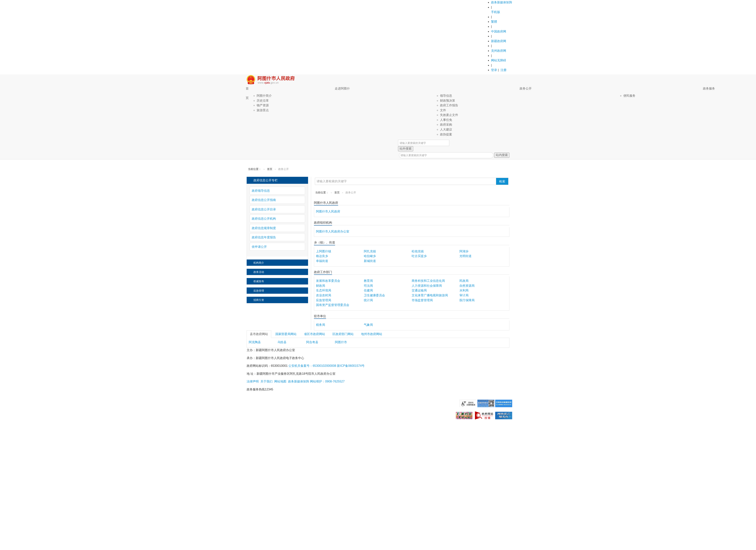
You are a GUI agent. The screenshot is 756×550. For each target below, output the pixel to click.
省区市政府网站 (314, 334)
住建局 (368, 290)
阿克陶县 (255, 342)
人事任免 (446, 120)
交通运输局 (419, 290)
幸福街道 (322, 261)
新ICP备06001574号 (350, 366)
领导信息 (446, 96)
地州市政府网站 (372, 334)
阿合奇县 (312, 342)
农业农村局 (324, 295)
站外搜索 (406, 149)
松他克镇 (418, 251)
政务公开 (526, 88)
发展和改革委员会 (328, 281)
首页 (247, 93)
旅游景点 (263, 110)
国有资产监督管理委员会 (333, 305)
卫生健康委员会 (374, 295)
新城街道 (370, 261)
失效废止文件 (449, 115)
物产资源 (263, 105)
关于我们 (266, 381)
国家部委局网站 (286, 334)
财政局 (321, 286)
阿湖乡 (464, 251)
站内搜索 (502, 155)
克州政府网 (499, 51)
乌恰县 (282, 342)
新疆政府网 (499, 41)
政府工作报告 (449, 105)
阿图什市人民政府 (328, 211)
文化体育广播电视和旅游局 (430, 295)
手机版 (496, 12)
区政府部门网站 (343, 334)
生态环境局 (324, 290)
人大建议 (446, 129)
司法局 (368, 286)
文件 (443, 110)
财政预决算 (448, 101)
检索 (502, 181)
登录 (494, 70)
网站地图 (280, 381)
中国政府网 (499, 31)
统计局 (368, 300)
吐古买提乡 (419, 256)
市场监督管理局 (422, 300)
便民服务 (629, 96)
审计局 (464, 295)
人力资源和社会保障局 (427, 286)
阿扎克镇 (370, 251)
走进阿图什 (342, 88)
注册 (503, 70)
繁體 (494, 22)
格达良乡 (322, 256)
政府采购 (446, 125)
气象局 (368, 325)
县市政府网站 (259, 334)
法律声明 (253, 381)
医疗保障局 (467, 300)
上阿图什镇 (324, 251)
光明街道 (466, 256)
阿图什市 (341, 342)
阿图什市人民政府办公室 (333, 231)
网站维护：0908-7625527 (327, 381)
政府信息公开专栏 (266, 180)
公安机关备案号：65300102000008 (312, 366)
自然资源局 (467, 286)
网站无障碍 (499, 60)
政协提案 (446, 134)
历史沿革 (263, 101)
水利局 (464, 290)
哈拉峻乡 (370, 256)
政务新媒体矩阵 (502, 2)
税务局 (321, 325)
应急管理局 (324, 300)
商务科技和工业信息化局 (428, 281)
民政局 (464, 281)
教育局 (368, 281)
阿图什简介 (264, 96)
